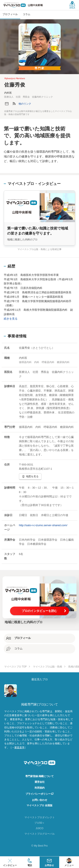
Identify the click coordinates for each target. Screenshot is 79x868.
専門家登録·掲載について (39, 776)
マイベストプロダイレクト (40, 817)
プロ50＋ (39, 823)
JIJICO (39, 828)
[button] (25, 104)
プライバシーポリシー (38, 794)
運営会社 (40, 782)
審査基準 (19, 747)
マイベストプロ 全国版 (39, 805)
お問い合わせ (40, 800)
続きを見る (11, 319)
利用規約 (40, 788)
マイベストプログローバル (40, 834)
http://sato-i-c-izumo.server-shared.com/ (43, 525)
